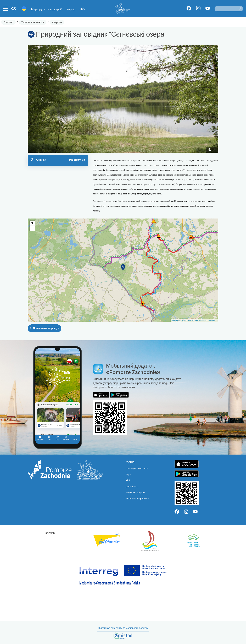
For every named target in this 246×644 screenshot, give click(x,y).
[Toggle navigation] (5, 9)
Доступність (132, 487)
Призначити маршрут (44, 328)
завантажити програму (137, 499)
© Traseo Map (185, 320)
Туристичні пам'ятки (33, 22)
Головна (9, 22)
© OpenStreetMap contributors (205, 320)
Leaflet (175, 320)
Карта (71, 9)
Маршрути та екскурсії (46, 9)
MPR (82, 9)
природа (57, 22)
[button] (42, 99)
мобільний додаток (135, 493)
